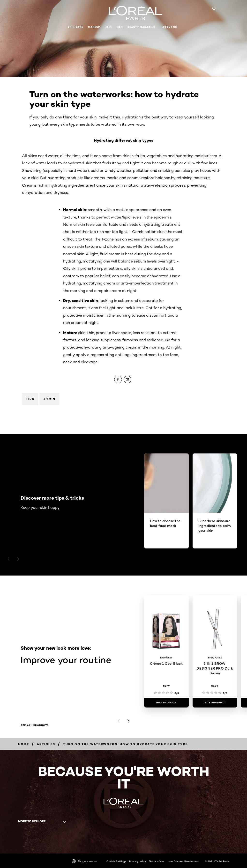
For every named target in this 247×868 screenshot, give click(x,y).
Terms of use (157, 861)
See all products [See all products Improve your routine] (35, 725)
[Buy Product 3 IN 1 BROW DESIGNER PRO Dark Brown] (215, 703)
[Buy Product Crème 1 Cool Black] (166, 703)
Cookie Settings (116, 861)
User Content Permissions (183, 861)
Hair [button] (108, 27)
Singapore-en (84, 861)
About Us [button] (170, 27)
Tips (30, 399)
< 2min (49, 399)
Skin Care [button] (75, 27)
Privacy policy (138, 861)
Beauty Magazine (141, 27)
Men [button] (120, 27)
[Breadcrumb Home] (24, 744)
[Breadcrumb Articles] (46, 744)
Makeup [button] (94, 27)
